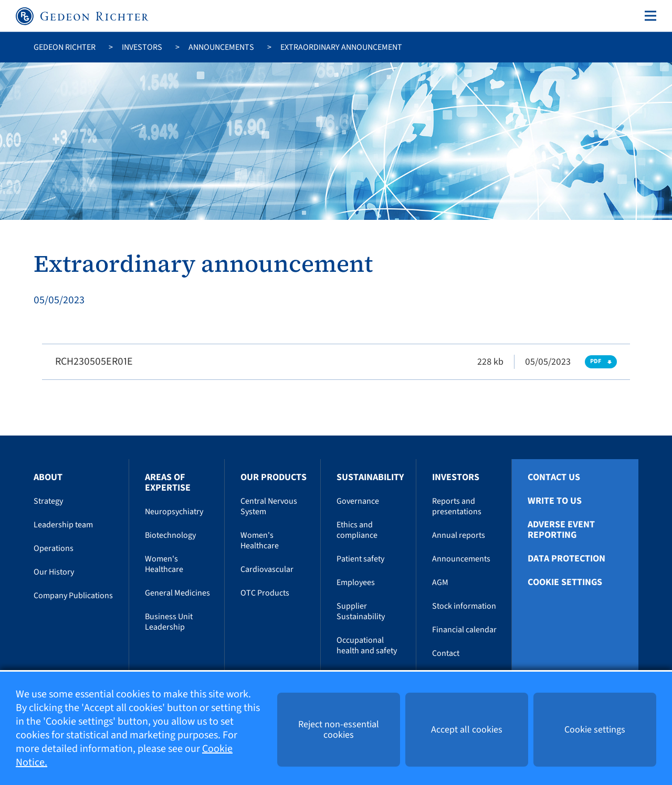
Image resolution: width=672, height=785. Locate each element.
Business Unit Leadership (169, 622)
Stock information (464, 606)
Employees (356, 582)
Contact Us (554, 478)
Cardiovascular (267, 569)
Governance (358, 501)
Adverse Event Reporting (561, 530)
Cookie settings (565, 582)
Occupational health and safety (367, 645)
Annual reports (459, 535)
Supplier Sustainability (361, 611)
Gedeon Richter (65, 47)
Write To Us (555, 501)
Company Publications (73, 596)
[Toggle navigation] (648, 16)
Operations (54, 548)
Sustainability (370, 477)
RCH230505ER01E (94, 362)
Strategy (48, 501)
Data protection (566, 559)
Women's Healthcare (164, 564)
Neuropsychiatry (174, 512)
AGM (440, 582)
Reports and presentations (457, 506)
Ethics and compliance (357, 530)
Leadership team (63, 525)
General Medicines (177, 593)
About (48, 477)
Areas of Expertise (168, 482)
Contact (446, 653)
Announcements (221, 47)
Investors (142, 47)
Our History (54, 572)
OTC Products (265, 593)
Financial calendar (464, 630)
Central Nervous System (269, 506)
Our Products (274, 477)
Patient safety (360, 559)
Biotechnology (170, 535)
